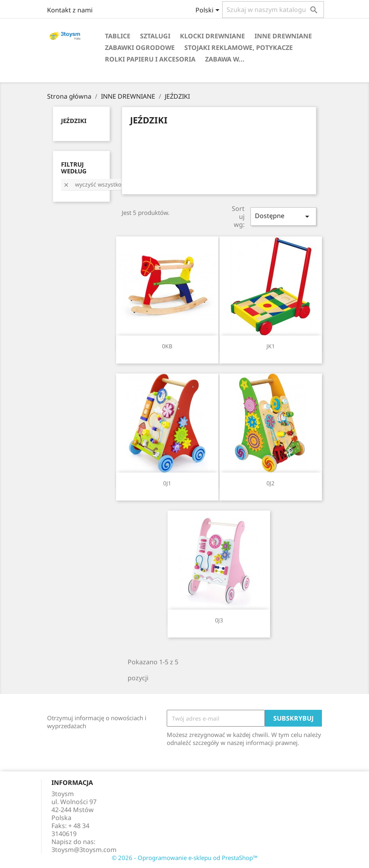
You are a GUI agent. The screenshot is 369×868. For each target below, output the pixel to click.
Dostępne (283, 216)
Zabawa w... (225, 59)
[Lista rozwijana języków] (209, 11)
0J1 (167, 483)
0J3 (219, 620)
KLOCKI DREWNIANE (212, 36)
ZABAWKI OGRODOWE (140, 48)
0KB (167, 346)
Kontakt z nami (70, 10)
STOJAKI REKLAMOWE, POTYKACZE (239, 48)
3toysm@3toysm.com (84, 850)
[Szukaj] (273, 10)
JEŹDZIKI (74, 121)
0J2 (270, 483)
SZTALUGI (155, 36)
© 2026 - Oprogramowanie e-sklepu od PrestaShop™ (185, 858)
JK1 (271, 346)
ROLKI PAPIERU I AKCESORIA (150, 59)
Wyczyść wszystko (92, 184)
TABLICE (118, 36)
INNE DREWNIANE (283, 36)
